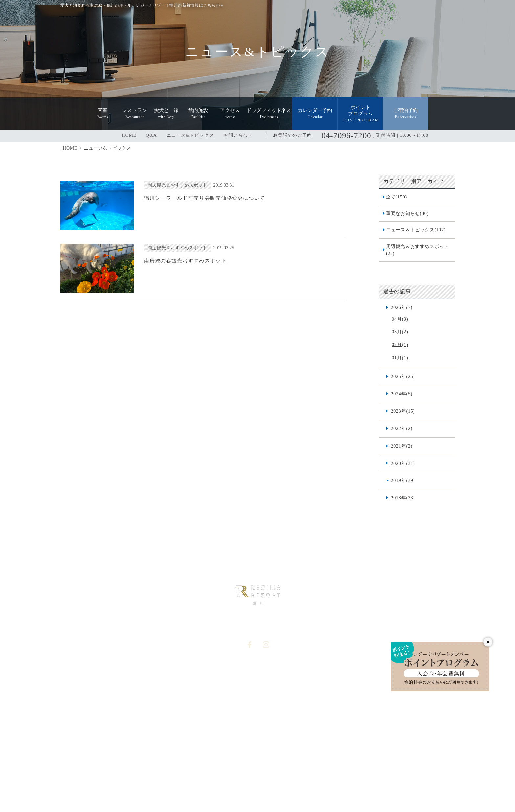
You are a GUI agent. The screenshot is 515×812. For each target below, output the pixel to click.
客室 (142, 680)
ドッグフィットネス (209, 691)
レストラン (149, 691)
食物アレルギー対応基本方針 (358, 680)
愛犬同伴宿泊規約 (347, 713)
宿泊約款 (337, 691)
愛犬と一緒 (149, 702)
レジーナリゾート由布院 (355, 756)
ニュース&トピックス (190, 135)
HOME (129, 135)
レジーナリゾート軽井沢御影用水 (320, 743)
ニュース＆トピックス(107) (416, 230)
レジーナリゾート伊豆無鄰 (232, 756)
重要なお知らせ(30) (407, 213)
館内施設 (197, 669)
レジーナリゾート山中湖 (295, 756)
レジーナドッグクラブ (293, 773)
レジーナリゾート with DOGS (229, 773)
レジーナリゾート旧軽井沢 (248, 743)
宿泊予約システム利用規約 (215, 713)
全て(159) (396, 197)
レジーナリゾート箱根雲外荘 (164, 756)
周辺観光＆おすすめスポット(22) (417, 250)
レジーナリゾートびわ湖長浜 (180, 743)
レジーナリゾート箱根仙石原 (110, 743)
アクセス (197, 680)
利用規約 (337, 702)
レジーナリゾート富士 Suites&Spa (400, 743)
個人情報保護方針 (275, 680)
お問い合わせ (238, 135)
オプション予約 (273, 702)
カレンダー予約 (273, 713)
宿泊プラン (340, 669)
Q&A (151, 135)
